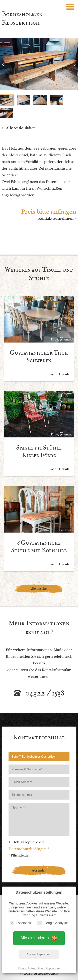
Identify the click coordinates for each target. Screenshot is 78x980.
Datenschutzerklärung (32, 968)
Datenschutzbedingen (28, 849)
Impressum (53, 968)
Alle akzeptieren (39, 938)
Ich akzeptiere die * (29, 845)
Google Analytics (53, 923)
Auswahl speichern (39, 954)
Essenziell (20, 923)
